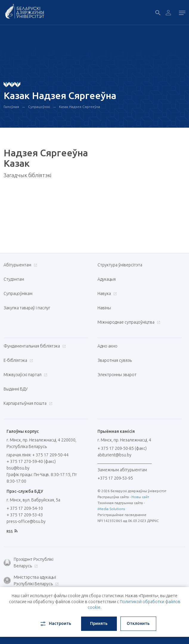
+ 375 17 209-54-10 (25, 508)
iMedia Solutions (111, 509)
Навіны (104, 308)
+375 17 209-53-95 (115, 478)
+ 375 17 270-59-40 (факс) (31, 461)
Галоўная (11, 107)
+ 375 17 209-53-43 (25, 515)
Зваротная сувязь (115, 360)
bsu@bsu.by (18, 468)
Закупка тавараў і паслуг (27, 308)
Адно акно (107, 346)
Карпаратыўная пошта (27, 403)
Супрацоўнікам (18, 294)
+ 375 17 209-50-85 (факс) (122, 448)
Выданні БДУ (16, 389)
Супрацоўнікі (39, 107)
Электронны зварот (117, 375)
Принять (99, 623)
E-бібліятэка (18, 360)
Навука (106, 294)
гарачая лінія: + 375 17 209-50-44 (38, 455)
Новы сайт (140, 497)
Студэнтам (14, 279)
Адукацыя (107, 279)
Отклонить (138, 623)
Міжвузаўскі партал (25, 375)
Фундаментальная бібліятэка (34, 346)
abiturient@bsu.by (114, 455)
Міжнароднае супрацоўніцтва (128, 322)
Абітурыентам (20, 265)
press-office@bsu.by (26, 521)
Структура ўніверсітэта (120, 265)
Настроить (55, 624)
